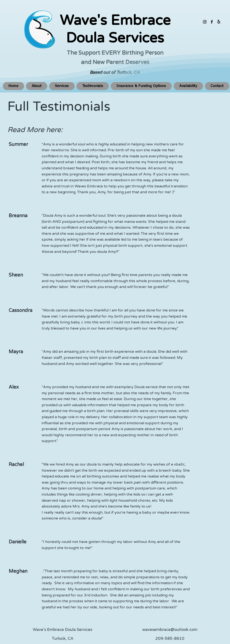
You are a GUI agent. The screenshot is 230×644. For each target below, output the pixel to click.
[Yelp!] (219, 22)
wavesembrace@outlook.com (170, 630)
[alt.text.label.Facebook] (212, 22)
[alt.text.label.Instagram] (205, 22)
